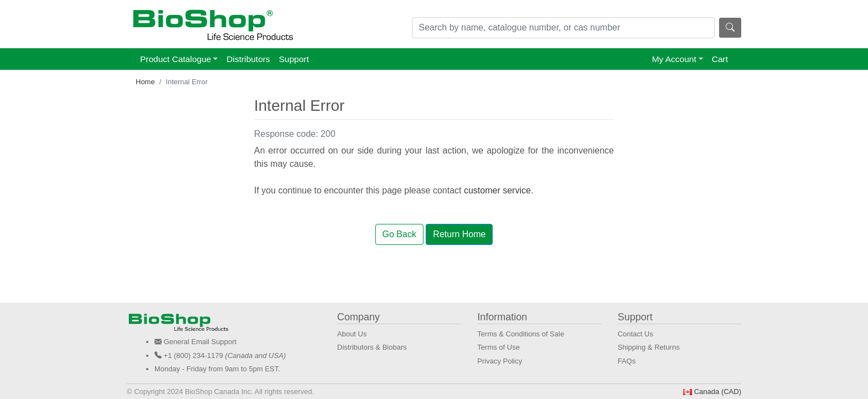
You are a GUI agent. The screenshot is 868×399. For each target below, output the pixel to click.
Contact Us (635, 334)
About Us (352, 334)
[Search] (564, 28)
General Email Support (200, 342)
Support (294, 59)
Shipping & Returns (649, 347)
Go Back (399, 234)
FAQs (627, 361)
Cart (720, 59)
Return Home (459, 234)
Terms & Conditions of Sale (521, 334)
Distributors (248, 59)
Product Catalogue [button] (175, 59)
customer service (497, 190)
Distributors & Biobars (372, 347)
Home (145, 82)
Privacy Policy (500, 361)
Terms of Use (498, 347)
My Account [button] (674, 59)
